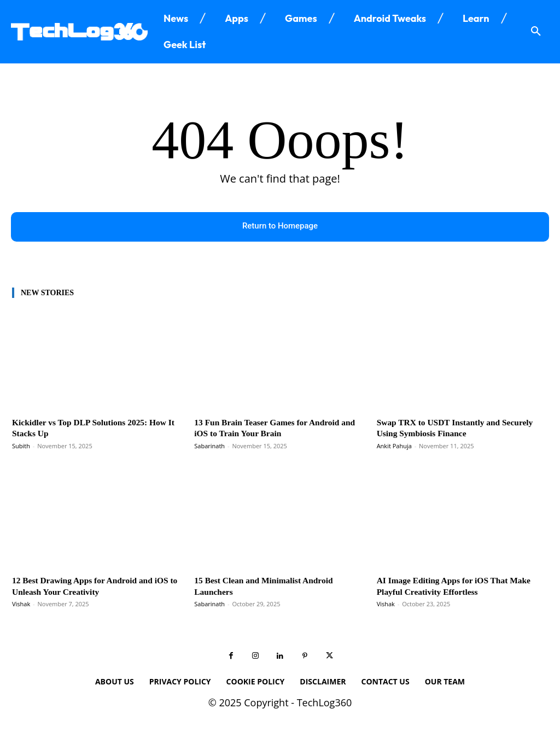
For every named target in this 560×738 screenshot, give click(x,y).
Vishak (21, 604)
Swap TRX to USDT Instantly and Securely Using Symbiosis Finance (445, 428)
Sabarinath (209, 446)
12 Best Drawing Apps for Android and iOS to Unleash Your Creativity (89, 586)
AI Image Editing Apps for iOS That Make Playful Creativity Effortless (462, 586)
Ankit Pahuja (394, 446)
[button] (536, 32)
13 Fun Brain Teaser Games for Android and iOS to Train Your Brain (274, 428)
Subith (21, 446)
